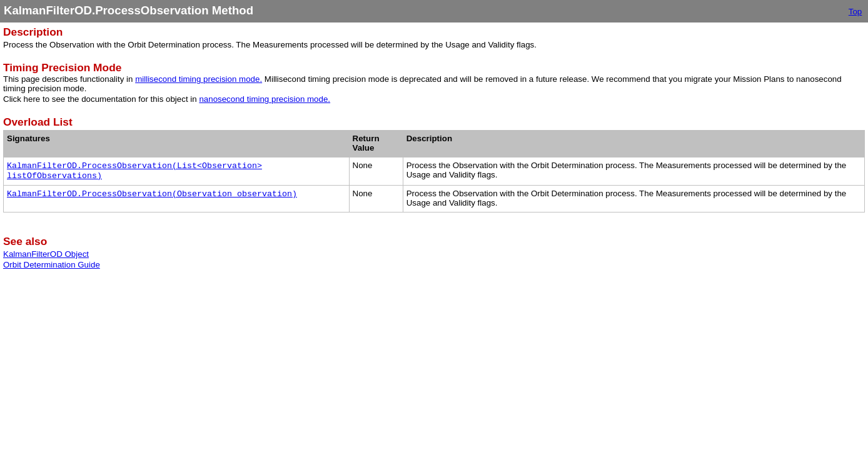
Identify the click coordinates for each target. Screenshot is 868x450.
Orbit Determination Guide (52, 265)
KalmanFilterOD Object (46, 254)
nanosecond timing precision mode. (265, 99)
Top (855, 12)
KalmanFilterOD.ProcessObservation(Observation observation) (152, 194)
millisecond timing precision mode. (199, 79)
